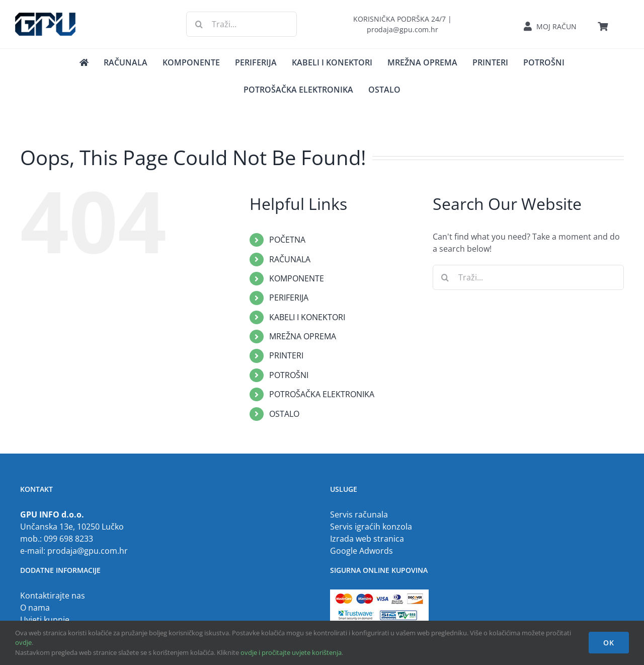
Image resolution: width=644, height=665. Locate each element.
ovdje (23, 642)
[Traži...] (241, 24)
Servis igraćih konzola (371, 527)
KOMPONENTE (297, 278)
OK (609, 643)
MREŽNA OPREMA (303, 336)
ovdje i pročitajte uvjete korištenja (291, 652)
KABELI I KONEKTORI (307, 317)
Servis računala (359, 514)
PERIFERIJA (289, 298)
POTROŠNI (289, 375)
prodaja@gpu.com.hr (88, 551)
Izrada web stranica (367, 539)
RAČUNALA (290, 259)
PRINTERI (286, 355)
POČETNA (287, 240)
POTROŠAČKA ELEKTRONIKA (322, 394)
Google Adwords (361, 551)
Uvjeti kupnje (45, 620)
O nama (35, 608)
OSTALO (284, 414)
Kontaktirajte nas (53, 596)
